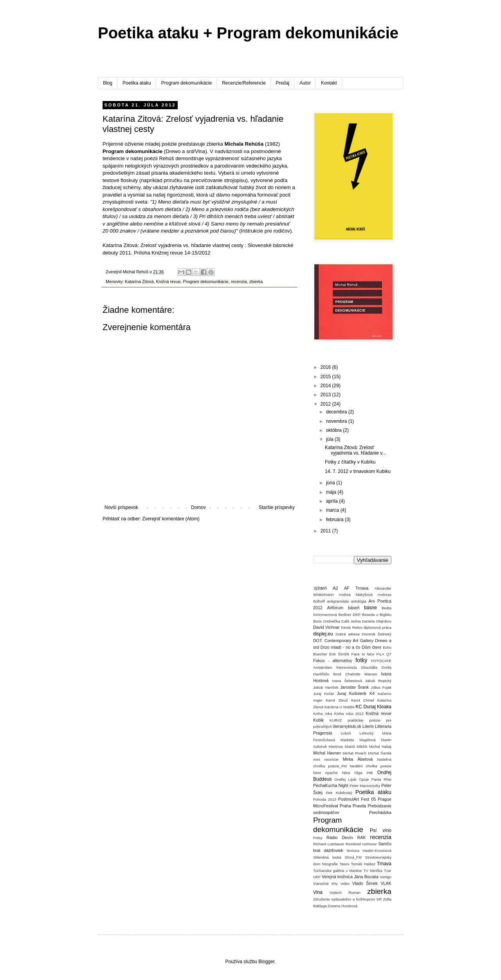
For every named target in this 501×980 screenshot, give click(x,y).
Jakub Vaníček (326, 687)
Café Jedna (351, 621)
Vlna (318, 892)
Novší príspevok (121, 507)
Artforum (335, 608)
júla (330, 439)
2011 (326, 531)
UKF (317, 877)
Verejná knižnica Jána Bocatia (350, 877)
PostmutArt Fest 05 (357, 799)
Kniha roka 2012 (349, 714)
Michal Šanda (380, 753)
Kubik (318, 720)
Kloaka (384, 707)
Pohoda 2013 (325, 799)
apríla (332, 501)
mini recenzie (326, 759)
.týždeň (320, 588)
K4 (372, 693)
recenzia (239, 282)
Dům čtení (371, 647)
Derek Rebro (352, 627)
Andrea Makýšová (356, 595)
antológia (359, 601)
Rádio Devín (340, 837)
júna (331, 483)
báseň (354, 608)
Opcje (364, 779)
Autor (305, 83)
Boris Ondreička (327, 621)
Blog (108, 83)
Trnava (384, 864)
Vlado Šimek (365, 883)
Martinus (336, 746)
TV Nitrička (373, 871)
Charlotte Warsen (361, 674)
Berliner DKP (350, 615)
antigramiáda (338, 601)
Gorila (386, 667)
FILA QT (384, 654)
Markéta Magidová (358, 740)
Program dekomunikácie (187, 83)
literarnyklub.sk (347, 726)
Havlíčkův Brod (327, 674)
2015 (326, 377)
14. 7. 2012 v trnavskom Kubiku (358, 471)
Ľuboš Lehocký (357, 733)
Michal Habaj (380, 746)
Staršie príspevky (277, 507)
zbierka (256, 282)
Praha (345, 806)
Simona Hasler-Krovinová (369, 851)
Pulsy (318, 838)
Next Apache (325, 773)
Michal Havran (327, 753)
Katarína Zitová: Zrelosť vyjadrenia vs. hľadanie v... (355, 450)
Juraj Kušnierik (352, 693)
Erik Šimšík (339, 654)
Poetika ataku (137, 83)
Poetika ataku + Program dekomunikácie (248, 33)
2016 (326, 367)
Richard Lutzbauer (329, 844)
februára (335, 520)
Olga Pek (364, 773)
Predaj (283, 83)
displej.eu (323, 634)
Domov (198, 507)
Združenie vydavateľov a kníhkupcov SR (347, 899)
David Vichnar (326, 627)
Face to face (363, 654)
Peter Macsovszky (365, 786)
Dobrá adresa (347, 634)
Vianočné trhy (325, 883)
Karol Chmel (362, 700)
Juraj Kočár (323, 694)
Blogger (266, 962)
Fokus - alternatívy (333, 661)
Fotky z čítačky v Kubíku (350, 462)
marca (333, 510)
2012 (326, 404)
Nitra (346, 773)
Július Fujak (381, 687)
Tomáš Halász (363, 864)
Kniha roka (323, 714)
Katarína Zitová (139, 282)
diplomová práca (378, 627)
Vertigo (386, 877)
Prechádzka (380, 812)
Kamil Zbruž (337, 700)
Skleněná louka (327, 857)
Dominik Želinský (377, 634)
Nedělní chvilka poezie (371, 766)
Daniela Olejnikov (377, 621)
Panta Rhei (381, 779)
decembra (337, 412)
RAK (361, 837)
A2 (335, 588)
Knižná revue (168, 282)
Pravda (359, 806)
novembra (337, 421)
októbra (334, 430)
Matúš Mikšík (356, 746)
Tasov (344, 864)
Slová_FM (353, 857)
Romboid (353, 844)
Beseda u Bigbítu (377, 615)
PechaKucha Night (331, 785)
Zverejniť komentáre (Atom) (171, 519)
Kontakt (329, 83)
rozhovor (369, 844)
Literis (368, 726)
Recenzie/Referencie (244, 83)
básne (370, 608)
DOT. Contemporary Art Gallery (343, 641)
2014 (326, 386)
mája (332, 492)
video (345, 883)
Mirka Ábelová (358, 759)
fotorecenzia (346, 667)
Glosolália (369, 667)
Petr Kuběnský (339, 793)
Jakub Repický (378, 681)
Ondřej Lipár (345, 779)
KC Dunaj (365, 707)
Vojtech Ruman (345, 892)
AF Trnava (356, 588)
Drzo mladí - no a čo (341, 647)
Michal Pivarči (354, 753)
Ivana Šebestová (347, 681)
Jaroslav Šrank (354, 687)
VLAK (386, 883)
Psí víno (381, 830)
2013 (326, 395)
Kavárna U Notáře (340, 707)
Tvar (388, 871)
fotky (361, 660)
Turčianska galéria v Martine (337, 871)
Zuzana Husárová (342, 906)
